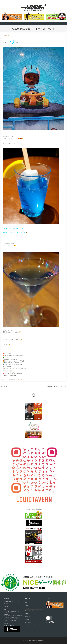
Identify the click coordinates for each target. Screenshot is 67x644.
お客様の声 (27, 616)
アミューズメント (29, 611)
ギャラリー (27, 619)
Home (26, 602)
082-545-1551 (8, 370)
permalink (20, 380)
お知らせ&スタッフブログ (31, 625)
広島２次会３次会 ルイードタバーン (56, 386)
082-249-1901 (8, 357)
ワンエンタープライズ (9, 625)
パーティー (27, 608)
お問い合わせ (28, 622)
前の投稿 (4, 386)
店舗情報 (27, 614)
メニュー (27, 605)
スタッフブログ (7, 380)
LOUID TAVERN (29, 640)
